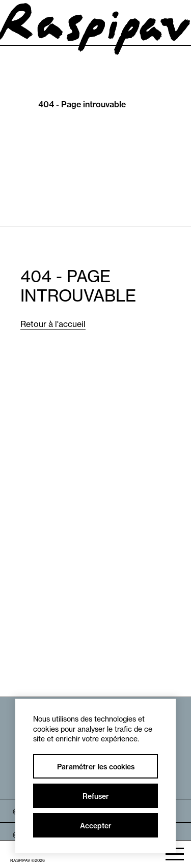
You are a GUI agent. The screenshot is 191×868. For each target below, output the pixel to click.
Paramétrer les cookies (96, 767)
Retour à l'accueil (53, 324)
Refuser (96, 796)
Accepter (96, 826)
